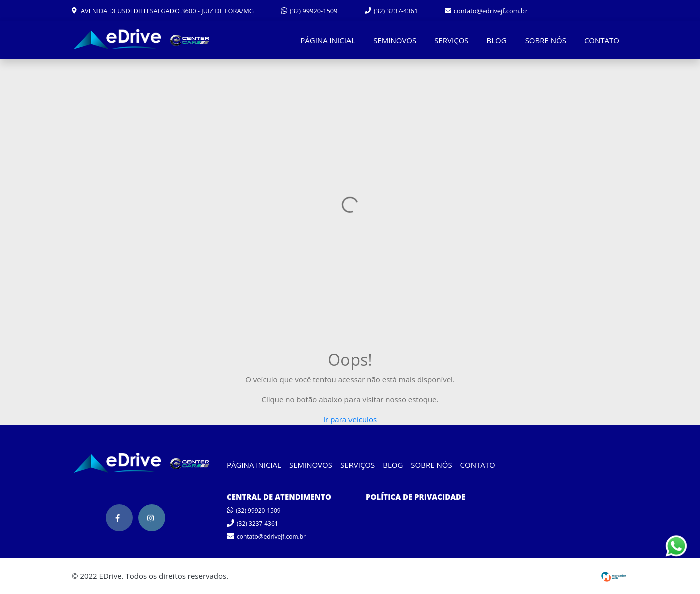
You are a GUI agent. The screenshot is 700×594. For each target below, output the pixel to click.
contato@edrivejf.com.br (486, 11)
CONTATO (602, 40)
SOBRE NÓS (546, 40)
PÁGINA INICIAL (328, 40)
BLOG (497, 40)
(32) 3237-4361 (391, 11)
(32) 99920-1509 (309, 11)
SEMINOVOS (395, 40)
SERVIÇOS (451, 40)
